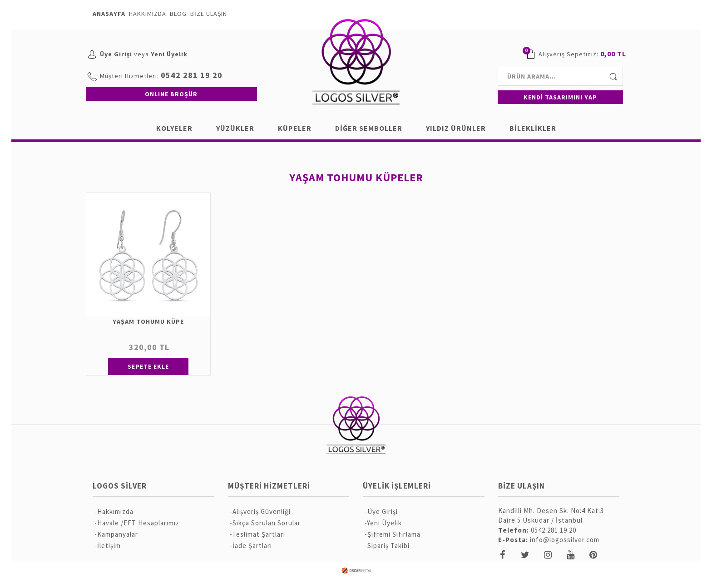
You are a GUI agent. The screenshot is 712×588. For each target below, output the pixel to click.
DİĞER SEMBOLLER (369, 128)
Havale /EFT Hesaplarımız (138, 523)
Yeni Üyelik (169, 54)
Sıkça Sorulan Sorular (267, 523)
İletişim (109, 546)
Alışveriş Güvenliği (262, 511)
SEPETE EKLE (148, 366)
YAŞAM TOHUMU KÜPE (148, 321)
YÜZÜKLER (235, 128)
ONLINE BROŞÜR (171, 94)
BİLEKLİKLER (533, 128)
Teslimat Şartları (259, 534)
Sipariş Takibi (388, 546)
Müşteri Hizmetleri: (129, 76)
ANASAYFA (109, 14)
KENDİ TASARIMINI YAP (560, 97)
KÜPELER (295, 128)
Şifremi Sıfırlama (394, 534)
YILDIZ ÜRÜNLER (456, 128)
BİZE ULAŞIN (209, 14)
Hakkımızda (115, 511)
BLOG (178, 14)
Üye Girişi (116, 54)
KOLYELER (174, 128)
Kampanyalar (118, 534)
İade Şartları (252, 546)
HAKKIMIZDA (148, 14)
